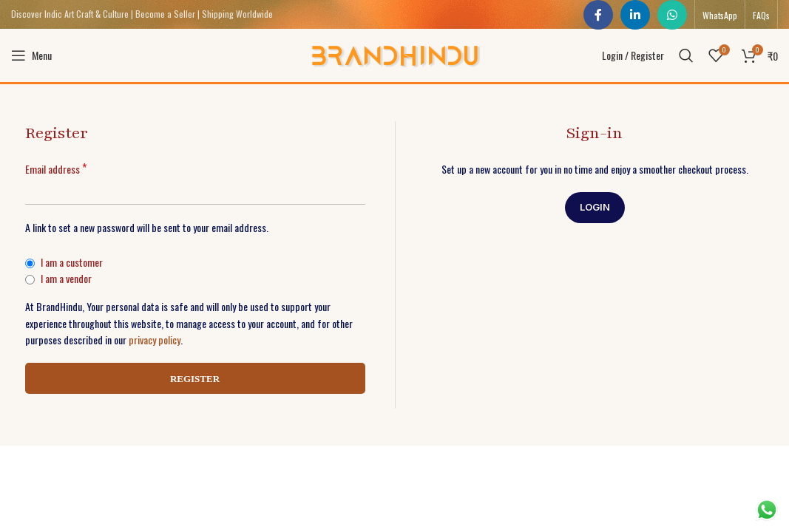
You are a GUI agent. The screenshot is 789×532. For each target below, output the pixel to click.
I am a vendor (58, 281)
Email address (56, 172)
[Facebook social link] (598, 15)
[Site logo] (394, 56)
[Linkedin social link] (635, 15)
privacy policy (155, 342)
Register (195, 382)
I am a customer (64, 265)
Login (595, 210)
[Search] (686, 58)
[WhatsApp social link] (672, 15)
